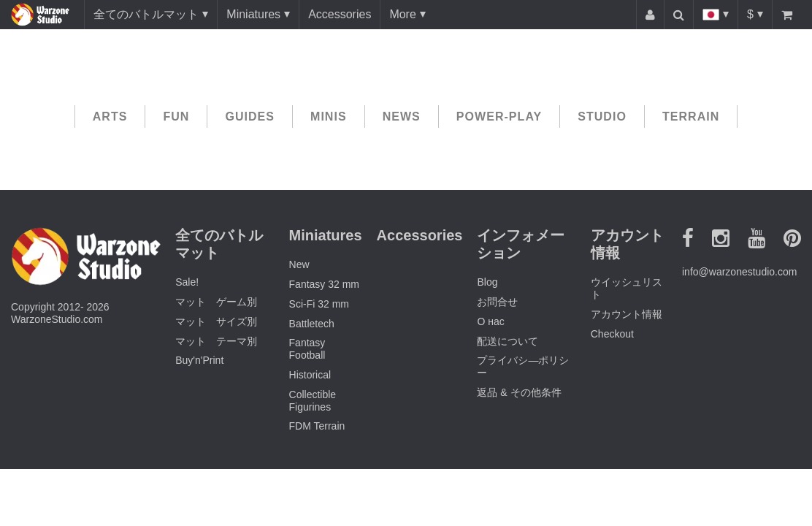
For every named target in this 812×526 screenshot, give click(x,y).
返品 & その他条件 (519, 392)
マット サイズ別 (216, 321)
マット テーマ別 (216, 341)
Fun (176, 117)
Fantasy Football (307, 349)
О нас (490, 321)
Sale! (187, 282)
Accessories (340, 14)
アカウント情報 (627, 314)
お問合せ (497, 302)
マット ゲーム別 (216, 302)
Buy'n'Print (199, 360)
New (299, 264)
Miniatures (253, 14)
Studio (602, 117)
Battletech (312, 324)
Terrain (691, 117)
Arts (110, 117)
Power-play (499, 117)
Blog (487, 282)
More (402, 14)
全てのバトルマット (146, 14)
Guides (250, 117)
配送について (507, 341)
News (402, 117)
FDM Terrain (317, 426)
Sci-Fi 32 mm (319, 304)
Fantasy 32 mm (324, 284)
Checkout (612, 334)
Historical (310, 375)
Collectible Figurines (313, 401)
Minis (329, 117)
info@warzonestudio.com (739, 272)
